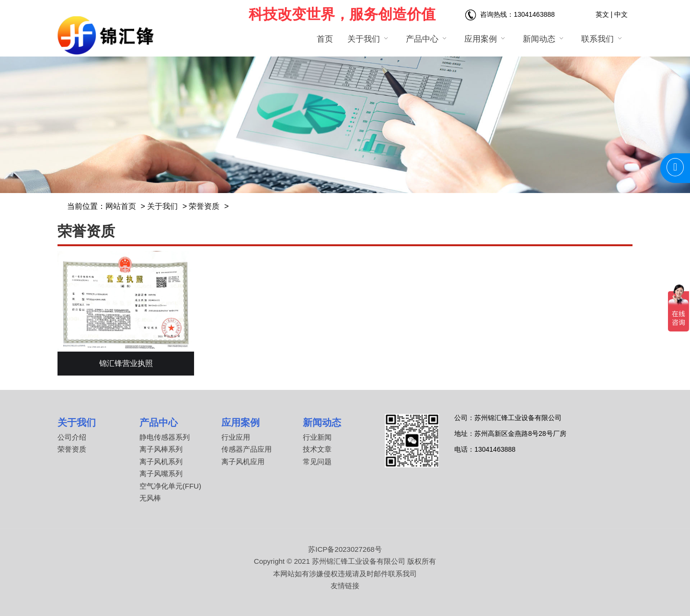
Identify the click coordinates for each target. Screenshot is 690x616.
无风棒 (150, 498)
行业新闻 (317, 437)
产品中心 (159, 422)
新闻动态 (322, 422)
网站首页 (121, 206)
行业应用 (236, 437)
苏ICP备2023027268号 (345, 549)
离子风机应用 (243, 462)
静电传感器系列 (165, 437)
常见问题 (317, 462)
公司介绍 (72, 437)
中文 (621, 14)
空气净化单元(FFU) (170, 486)
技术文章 (317, 449)
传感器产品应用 (247, 449)
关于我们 (162, 206)
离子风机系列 (161, 462)
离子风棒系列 (161, 449)
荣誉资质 (204, 206)
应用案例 (241, 422)
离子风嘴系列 (161, 473)
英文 (602, 14)
